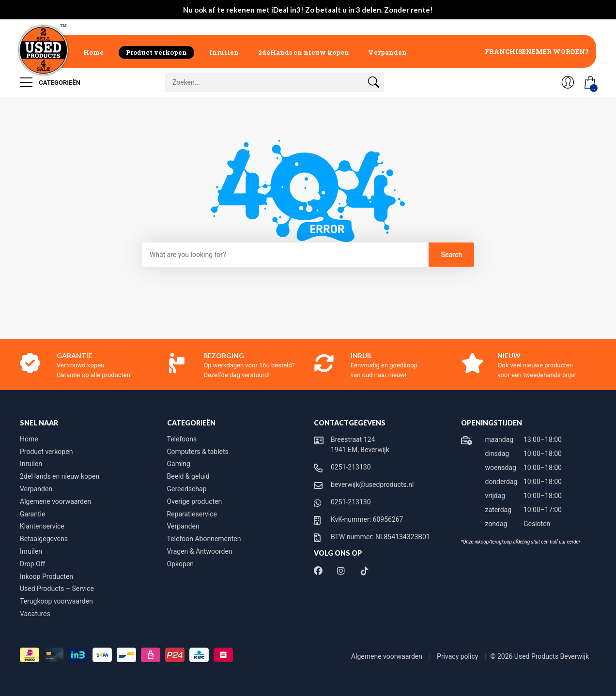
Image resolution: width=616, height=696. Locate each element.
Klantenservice (42, 526)
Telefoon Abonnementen (204, 539)
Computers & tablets (198, 452)
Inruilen (224, 52)
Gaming (179, 464)
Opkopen (181, 564)
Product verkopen (156, 52)
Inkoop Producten (46, 576)
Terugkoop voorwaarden (56, 601)
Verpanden (387, 52)
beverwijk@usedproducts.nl (372, 484)
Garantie (32, 514)
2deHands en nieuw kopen (304, 52)
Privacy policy (458, 656)
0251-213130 (351, 467)
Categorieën (50, 82)
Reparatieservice (192, 514)
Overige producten (195, 501)
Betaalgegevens (44, 539)
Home (93, 52)
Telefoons (182, 439)
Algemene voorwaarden (55, 501)
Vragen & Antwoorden (200, 551)
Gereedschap (187, 489)
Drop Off (32, 564)
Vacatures (35, 614)
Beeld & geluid (188, 476)
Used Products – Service (57, 589)
